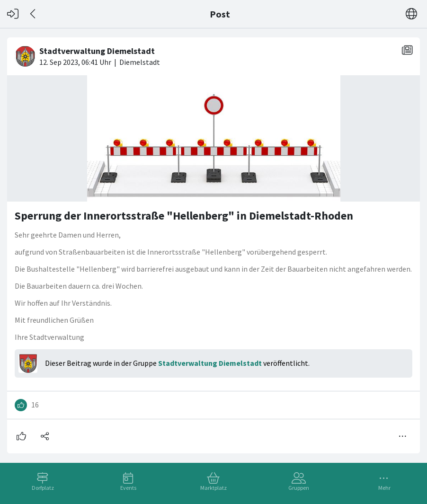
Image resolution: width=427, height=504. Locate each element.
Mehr (384, 488)
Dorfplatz (43, 488)
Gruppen (299, 488)
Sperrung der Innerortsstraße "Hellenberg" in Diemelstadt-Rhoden (184, 216)
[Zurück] (33, 14)
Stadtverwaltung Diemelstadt (210, 363)
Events (128, 488)
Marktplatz (213, 488)
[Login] (13, 14)
